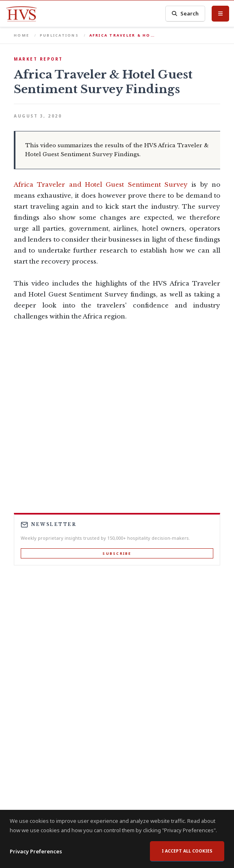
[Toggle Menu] (220, 13)
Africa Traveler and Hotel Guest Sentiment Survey (101, 184)
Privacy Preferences (36, 851)
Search (185, 14)
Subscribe (117, 553)
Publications (59, 35)
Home (22, 35)
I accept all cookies (187, 851)
